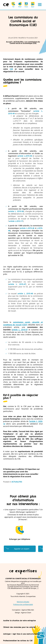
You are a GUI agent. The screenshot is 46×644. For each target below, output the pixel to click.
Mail (20, 5)
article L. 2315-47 (17, 284)
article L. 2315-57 (20, 330)
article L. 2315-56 (16, 211)
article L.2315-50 (25, 156)
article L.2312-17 (16, 221)
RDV (33, 5)
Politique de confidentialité (23, 604)
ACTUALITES (18, 42)
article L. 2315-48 (25, 293)
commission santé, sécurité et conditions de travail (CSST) (23, 323)
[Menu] (40, 5)
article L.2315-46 (27, 228)
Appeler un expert (22, 549)
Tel (13, 5)
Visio (26, 5)
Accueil (9, 42)
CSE (11, 69)
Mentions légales (23, 602)
